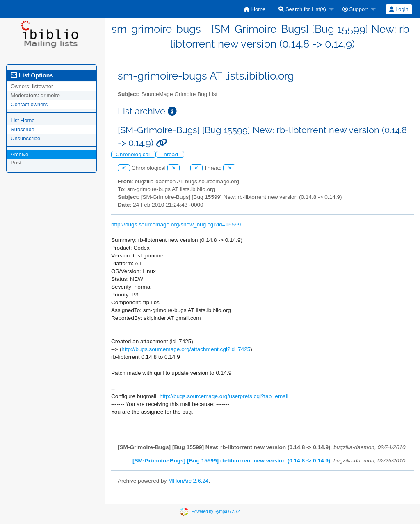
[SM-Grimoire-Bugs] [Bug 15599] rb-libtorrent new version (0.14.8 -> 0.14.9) (231, 461)
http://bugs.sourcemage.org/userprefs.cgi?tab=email (224, 396)
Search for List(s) (302, 9)
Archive (19, 154)
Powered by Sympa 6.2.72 (216, 511)
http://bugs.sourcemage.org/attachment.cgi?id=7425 (186, 349)
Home (255, 9)
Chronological (134, 154)
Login (399, 9)
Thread (170, 154)
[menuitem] (255, 9)
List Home (23, 120)
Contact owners (29, 104)
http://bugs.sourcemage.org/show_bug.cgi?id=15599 (176, 224)
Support (355, 9)
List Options (32, 75)
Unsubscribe (25, 138)
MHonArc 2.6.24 (188, 481)
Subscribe (23, 129)
